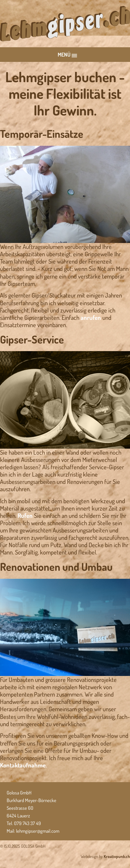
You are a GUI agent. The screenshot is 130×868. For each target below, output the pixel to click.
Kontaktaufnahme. (23, 765)
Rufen (25, 515)
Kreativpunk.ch (117, 856)
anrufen (91, 317)
